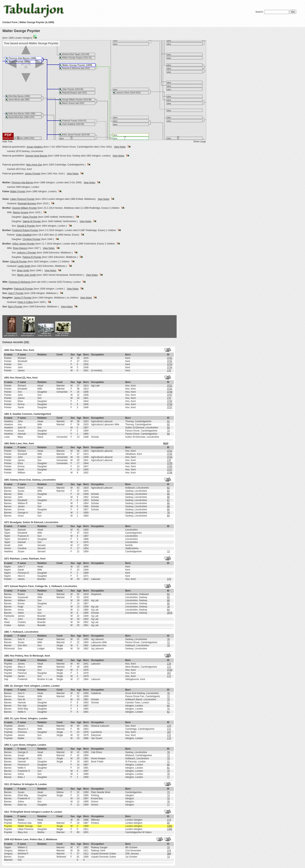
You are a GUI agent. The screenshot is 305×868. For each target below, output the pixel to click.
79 (168, 645)
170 (169, 371)
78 (168, 513)
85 (168, 494)
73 (168, 431)
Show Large (200, 142)
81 (168, 712)
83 (168, 491)
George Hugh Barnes (36, 156)
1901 (7, 718)
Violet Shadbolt (24, 235)
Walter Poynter (18, 191)
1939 (7, 839)
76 (168, 774)
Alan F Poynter (16, 293)
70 (168, 847)
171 (169, 667)
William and (46, 335)
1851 (7, 378)
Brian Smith (23, 270)
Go (293, 12)
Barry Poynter (15, 307)
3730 (170, 670)
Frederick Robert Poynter (25, 230)
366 (169, 854)
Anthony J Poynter (26, 253)
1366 (170, 829)
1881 (7, 632)
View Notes (120, 147)
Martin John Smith (27, 275)
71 (168, 703)
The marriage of (29, 335)
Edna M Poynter (19, 262)
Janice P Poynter (23, 298)
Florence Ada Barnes (22, 183)
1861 (7, 414)
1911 (7, 784)
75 (168, 771)
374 (169, 851)
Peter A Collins (25, 302)
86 (168, 497)
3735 (170, 401)
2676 (170, 613)
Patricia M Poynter (24, 289)
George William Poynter (25, 208)
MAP (166, 444)
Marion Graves (21, 212)
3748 (170, 392)
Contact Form (10, 22)
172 (169, 676)
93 (168, 428)
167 (169, 673)
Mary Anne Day (34, 165)
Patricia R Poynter (32, 257)
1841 (7, 350)
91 (168, 421)
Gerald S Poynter (26, 226)
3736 (170, 404)
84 (168, 516)
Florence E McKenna (20, 282)
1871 (7, 522)
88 (168, 503)
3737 (170, 407)
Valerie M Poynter (32, 221)
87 (168, 500)
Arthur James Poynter (24, 244)
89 (168, 506)
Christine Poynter (32, 239)
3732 (170, 361)
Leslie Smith (24, 266)
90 (168, 510)
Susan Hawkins (35, 147)
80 (168, 706)
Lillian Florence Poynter (22, 199)
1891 (7, 686)
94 (168, 434)
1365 (170, 826)
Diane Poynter (30, 217)
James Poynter (33, 174)
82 (168, 488)
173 (169, 738)
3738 (170, 473)
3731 (170, 358)
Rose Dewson (20, 248)
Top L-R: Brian (63, 335)
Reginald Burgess (27, 204)
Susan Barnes (12, 335)
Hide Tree (7, 142)
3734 (170, 367)
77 (168, 777)
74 (168, 709)
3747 (170, 395)
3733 (170, 364)
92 (168, 424)
